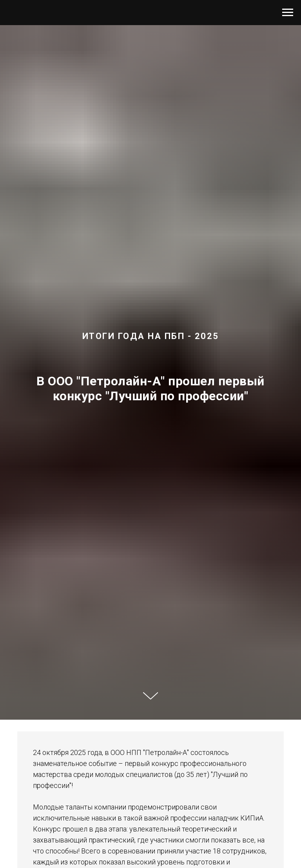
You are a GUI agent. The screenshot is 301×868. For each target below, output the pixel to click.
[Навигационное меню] (288, 13)
